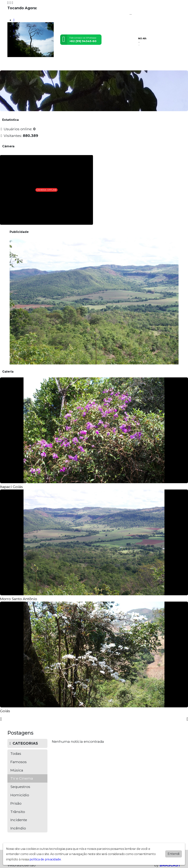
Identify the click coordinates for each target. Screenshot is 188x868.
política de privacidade (45, 859)
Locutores (68, 65)
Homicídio (20, 795)
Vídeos (42, 65)
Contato (110, 65)
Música (17, 770)
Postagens (84, 65)
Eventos (54, 65)
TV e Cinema (22, 778)
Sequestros (20, 787)
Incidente (19, 820)
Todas (16, 754)
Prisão (16, 803)
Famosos (19, 762)
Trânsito (18, 812)
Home (12, 65)
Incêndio (18, 828)
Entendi (174, 854)
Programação (27, 65)
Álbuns (98, 65)
